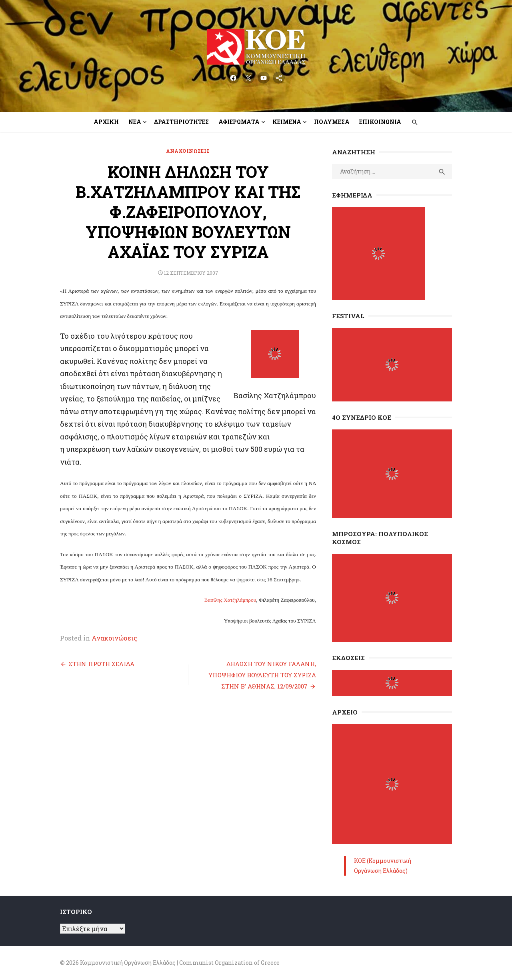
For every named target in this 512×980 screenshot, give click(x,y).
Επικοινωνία (380, 122)
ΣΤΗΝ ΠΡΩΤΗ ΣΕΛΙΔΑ (101, 664)
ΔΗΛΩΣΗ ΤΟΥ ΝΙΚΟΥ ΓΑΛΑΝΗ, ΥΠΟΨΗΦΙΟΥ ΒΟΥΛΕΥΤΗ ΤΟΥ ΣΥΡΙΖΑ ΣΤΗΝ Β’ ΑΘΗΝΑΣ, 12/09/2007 (262, 675)
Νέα (135, 122)
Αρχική (106, 122)
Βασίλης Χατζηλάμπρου (230, 600)
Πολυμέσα (332, 122)
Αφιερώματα (239, 122)
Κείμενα (287, 122)
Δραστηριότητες (181, 122)
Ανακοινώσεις (188, 151)
